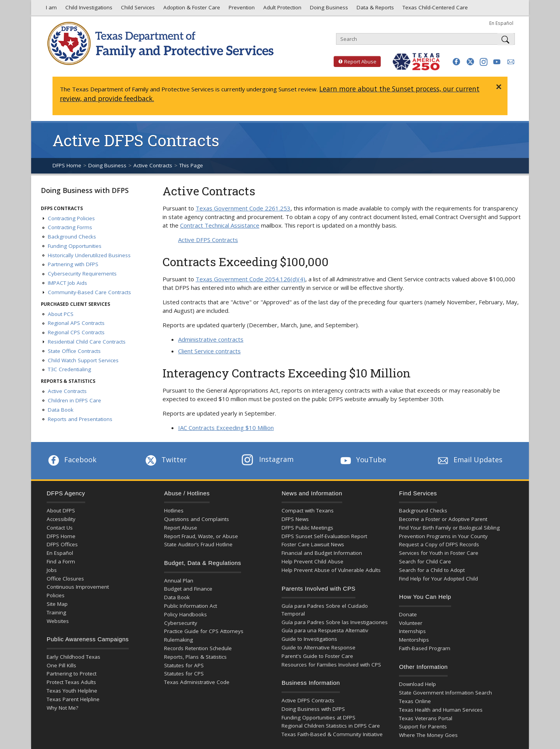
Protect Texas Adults (71, 682)
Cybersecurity (181, 623)
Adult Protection (282, 9)
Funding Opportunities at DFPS (318, 717)
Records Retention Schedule (198, 648)
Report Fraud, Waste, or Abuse (201, 536)
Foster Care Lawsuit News (313, 544)
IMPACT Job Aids (67, 283)
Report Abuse (355, 61)
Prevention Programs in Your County (443, 536)
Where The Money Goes (428, 735)
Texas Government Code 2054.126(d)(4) (250, 279)
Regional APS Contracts (76, 323)
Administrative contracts (211, 339)
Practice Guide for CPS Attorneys (204, 631)
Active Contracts (153, 165)
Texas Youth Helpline (72, 691)
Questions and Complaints (197, 519)
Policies (56, 595)
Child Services (137, 9)
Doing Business (328, 9)
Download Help (417, 684)
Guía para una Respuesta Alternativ (325, 630)
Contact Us (60, 528)
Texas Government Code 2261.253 (243, 208)
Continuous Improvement (78, 587)
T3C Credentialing (69, 369)
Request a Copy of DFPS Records (439, 544)
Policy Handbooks (185, 614)
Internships (412, 631)
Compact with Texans (308, 510)
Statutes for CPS (184, 674)
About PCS (61, 314)
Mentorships (414, 640)
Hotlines (174, 510)
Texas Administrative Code (197, 682)
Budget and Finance (188, 589)
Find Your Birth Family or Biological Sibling (449, 528)
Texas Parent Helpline (73, 699)
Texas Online (415, 701)
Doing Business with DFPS (85, 190)
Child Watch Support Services (83, 360)
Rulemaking (178, 640)
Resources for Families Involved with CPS (331, 665)
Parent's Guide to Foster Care (317, 656)
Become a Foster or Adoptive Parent (443, 519)
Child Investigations (88, 9)
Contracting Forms (70, 227)
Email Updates (469, 460)
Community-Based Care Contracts (89, 292)
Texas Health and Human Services (441, 710)
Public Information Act (191, 606)
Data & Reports (374, 9)
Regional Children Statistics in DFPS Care (331, 726)
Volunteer (411, 623)
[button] (456, 62)
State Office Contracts (74, 351)
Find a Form (61, 561)
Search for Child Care (425, 561)
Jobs (52, 570)
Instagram (268, 459)
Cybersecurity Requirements (82, 274)
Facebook (72, 460)
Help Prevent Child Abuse (312, 561)
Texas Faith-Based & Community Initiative (332, 734)
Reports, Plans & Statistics (195, 657)
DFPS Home (67, 165)
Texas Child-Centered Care (434, 9)
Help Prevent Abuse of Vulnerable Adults (331, 570)
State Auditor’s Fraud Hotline (198, 544)
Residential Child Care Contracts (87, 342)
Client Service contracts (209, 351)
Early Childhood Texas (73, 657)
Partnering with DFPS (73, 264)
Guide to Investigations (309, 639)
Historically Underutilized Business (89, 255)
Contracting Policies (71, 218)
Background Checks (72, 237)
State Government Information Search (445, 693)
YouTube (362, 460)
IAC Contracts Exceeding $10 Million (226, 428)
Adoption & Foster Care (191, 9)
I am (50, 9)
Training (56, 612)
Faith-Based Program (425, 648)
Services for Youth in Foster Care (439, 553)
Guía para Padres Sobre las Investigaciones (335, 622)
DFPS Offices (62, 544)
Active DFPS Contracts (208, 240)
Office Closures (65, 579)
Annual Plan (179, 581)
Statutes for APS (184, 665)
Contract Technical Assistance (220, 225)
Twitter (165, 460)
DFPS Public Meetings (307, 528)
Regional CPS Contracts (76, 332)
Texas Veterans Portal (426, 718)
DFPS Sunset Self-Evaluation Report (324, 536)
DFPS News (295, 519)
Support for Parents (423, 726)
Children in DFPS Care (74, 400)
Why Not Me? (62, 708)
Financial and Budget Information (322, 553)
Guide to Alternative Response (318, 647)
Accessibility (61, 519)
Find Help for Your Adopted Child (438, 579)
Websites (58, 621)
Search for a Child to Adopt (432, 570)
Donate (408, 614)
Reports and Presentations (80, 419)
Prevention (241, 9)
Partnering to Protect (72, 674)
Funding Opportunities (75, 246)
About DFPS (61, 510)
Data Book (61, 410)
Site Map (57, 604)
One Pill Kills (61, 665)
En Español (501, 23)
